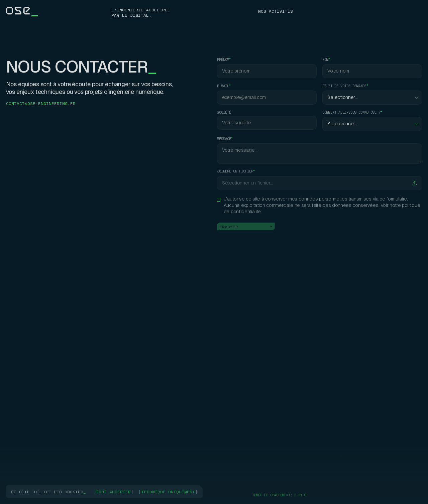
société (224, 112)
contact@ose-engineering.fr (41, 103)
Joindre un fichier (235, 171)
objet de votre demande (344, 86)
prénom (223, 60)
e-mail (223, 86)
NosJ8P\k (269, 11)
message (224, 139)
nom (325, 60)
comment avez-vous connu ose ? (351, 112)
